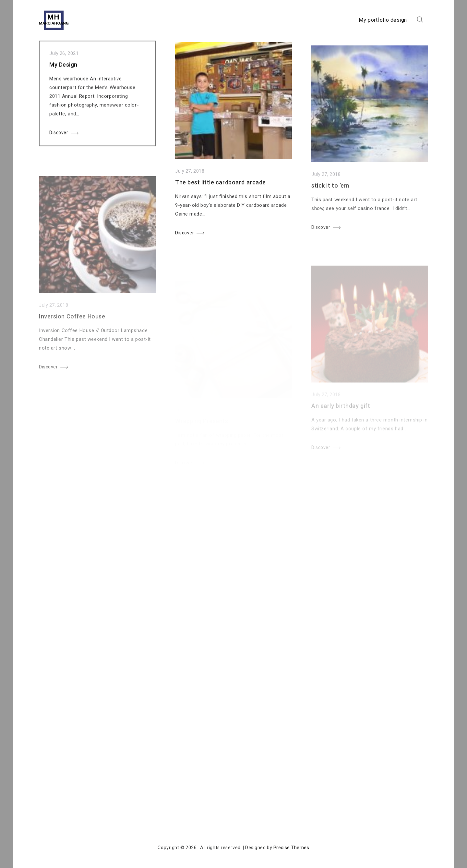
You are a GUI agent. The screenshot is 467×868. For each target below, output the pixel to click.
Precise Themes (291, 848)
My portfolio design (383, 20)
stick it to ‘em (330, 192)
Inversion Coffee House (72, 326)
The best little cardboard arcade (221, 186)
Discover (59, 134)
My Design (63, 66)
